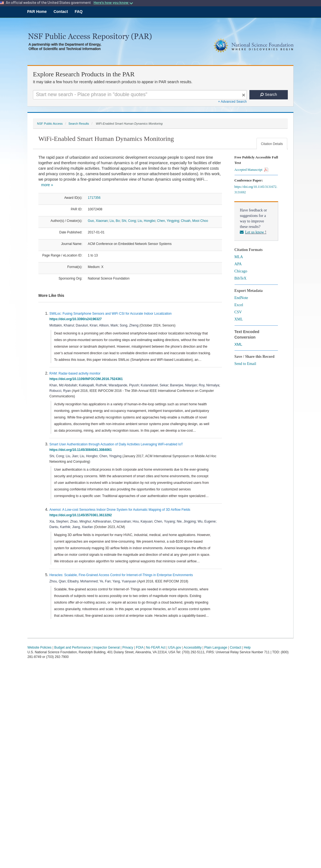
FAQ (79, 12)
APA (238, 264)
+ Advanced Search (232, 102)
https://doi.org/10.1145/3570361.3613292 (81, 515)
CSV (238, 312)
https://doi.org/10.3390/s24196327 (76, 319)
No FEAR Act (156, 647)
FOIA (140, 647)
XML (239, 319)
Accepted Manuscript (251, 170)
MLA (239, 257)
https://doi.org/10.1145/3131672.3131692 (256, 189)
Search (268, 94)
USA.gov (175, 647)
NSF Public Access (50, 124)
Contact (61, 12)
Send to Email (245, 364)
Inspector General (107, 647)
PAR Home (37, 12)
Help (247, 647)
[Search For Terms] (140, 95)
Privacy (128, 647)
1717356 (94, 198)
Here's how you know (113, 2)
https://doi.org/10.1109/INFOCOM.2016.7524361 (87, 379)
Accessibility (192, 647)
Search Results (79, 124)
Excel (239, 305)
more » (47, 185)
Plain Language (216, 647)
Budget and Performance (73, 647)
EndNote (241, 298)
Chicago (241, 271)
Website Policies (40, 647)
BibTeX (240, 278)
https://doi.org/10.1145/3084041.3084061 (81, 450)
